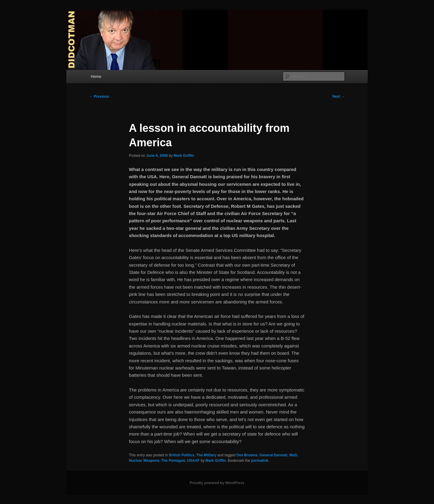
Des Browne (247, 455)
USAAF (193, 461)
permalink (260, 461)
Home (96, 76)
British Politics (182, 455)
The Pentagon (173, 461)
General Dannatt (274, 455)
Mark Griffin (184, 156)
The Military (206, 455)
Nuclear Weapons (144, 461)
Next (339, 97)
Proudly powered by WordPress (217, 483)
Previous (99, 97)
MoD (293, 455)
